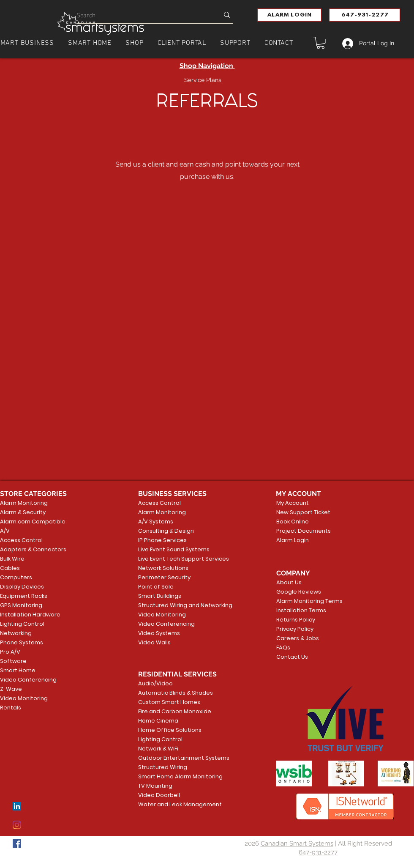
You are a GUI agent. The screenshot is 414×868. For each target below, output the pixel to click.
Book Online (293, 522)
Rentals (11, 708)
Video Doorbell (159, 795)
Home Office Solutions (170, 730)
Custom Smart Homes (169, 702)
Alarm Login (293, 540)
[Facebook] (17, 843)
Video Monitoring (24, 698)
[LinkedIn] (17, 806)
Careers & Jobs (298, 638)
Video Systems (159, 633)
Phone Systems (22, 642)
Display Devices (22, 587)
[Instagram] (17, 825)
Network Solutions (163, 568)
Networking (16, 633)
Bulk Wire (12, 559)
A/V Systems (156, 522)
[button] (289, 15)
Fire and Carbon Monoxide (171, 711)
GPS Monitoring (21, 605)
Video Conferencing (28, 680)
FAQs (283, 648)
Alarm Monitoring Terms (303, 601)
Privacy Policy (295, 629)
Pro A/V (10, 652)
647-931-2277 (318, 852)
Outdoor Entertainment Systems (171, 758)
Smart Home (18, 670)
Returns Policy (296, 620)
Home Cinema (158, 721)
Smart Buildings (160, 596)
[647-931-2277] (365, 15)
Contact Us (292, 657)
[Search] (141, 15)
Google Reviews (299, 592)
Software (13, 661)
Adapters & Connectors (33, 549)
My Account (293, 503)
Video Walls (154, 642)
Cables (10, 568)
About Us (289, 582)
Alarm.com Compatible (33, 522)
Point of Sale (156, 587)
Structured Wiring (163, 767)
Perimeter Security (164, 577)
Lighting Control (22, 624)
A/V (5, 531)
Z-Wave (11, 689)
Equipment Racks (24, 596)
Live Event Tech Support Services (171, 559)
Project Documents (302, 531)
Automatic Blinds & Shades (171, 693)
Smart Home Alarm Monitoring (171, 776)
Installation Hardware (30, 615)
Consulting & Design (166, 531)
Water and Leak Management (171, 804)
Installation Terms (301, 610)
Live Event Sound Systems (171, 549)
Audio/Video (155, 683)
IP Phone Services (162, 540)
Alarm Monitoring (24, 503)
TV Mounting (155, 786)
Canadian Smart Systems (297, 843)
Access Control (21, 540)
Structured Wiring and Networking (171, 605)
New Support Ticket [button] (302, 512)
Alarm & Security (23, 512)
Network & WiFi (158, 749)
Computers (16, 577)
